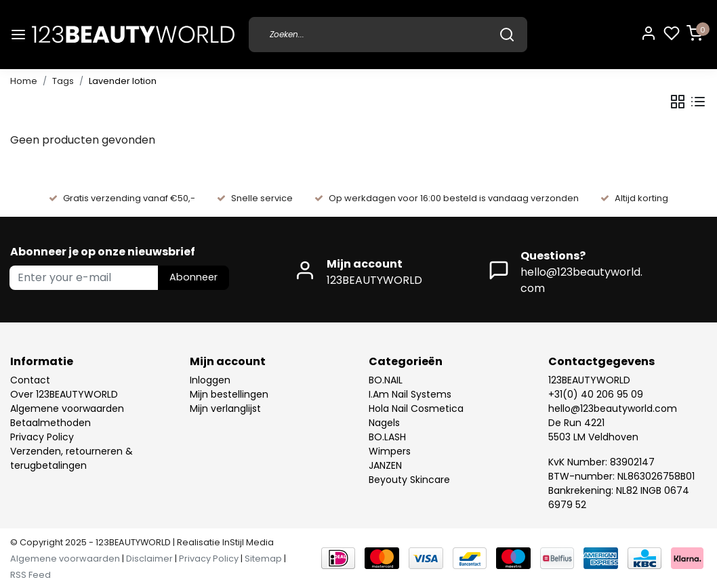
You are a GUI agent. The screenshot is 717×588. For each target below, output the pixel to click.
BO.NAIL (386, 380)
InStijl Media (247, 542)
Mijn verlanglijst (225, 408)
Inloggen (210, 380)
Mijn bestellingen (229, 394)
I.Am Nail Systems (410, 394)
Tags (63, 81)
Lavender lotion (123, 81)
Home (24, 81)
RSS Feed (30, 575)
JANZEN (385, 465)
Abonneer (193, 277)
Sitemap (263, 559)
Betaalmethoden (50, 423)
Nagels (384, 423)
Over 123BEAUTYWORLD (64, 394)
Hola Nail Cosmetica (416, 408)
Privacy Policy (42, 437)
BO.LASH (387, 437)
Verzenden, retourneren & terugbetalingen (71, 458)
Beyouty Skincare (409, 480)
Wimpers (390, 451)
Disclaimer (149, 559)
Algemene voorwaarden (67, 408)
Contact (30, 380)
